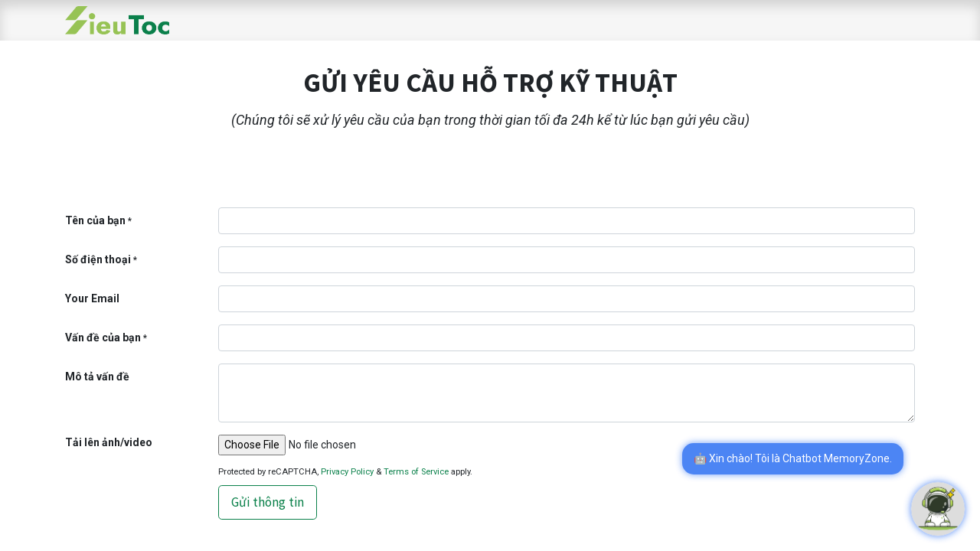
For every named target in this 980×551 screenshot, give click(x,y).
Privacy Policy (347, 472)
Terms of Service (416, 472)
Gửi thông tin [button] (268, 502)
